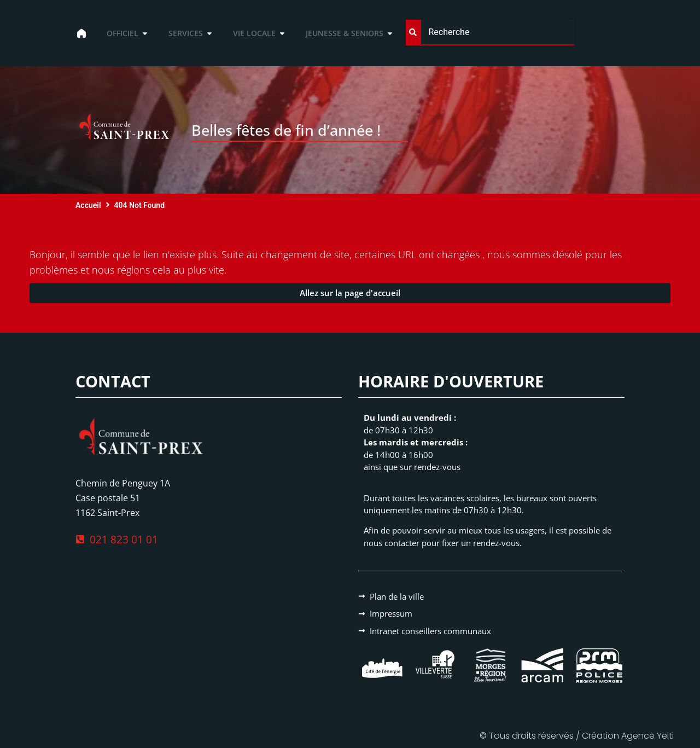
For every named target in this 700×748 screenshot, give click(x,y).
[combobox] (490, 33)
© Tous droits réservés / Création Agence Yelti (577, 736)
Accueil (88, 205)
